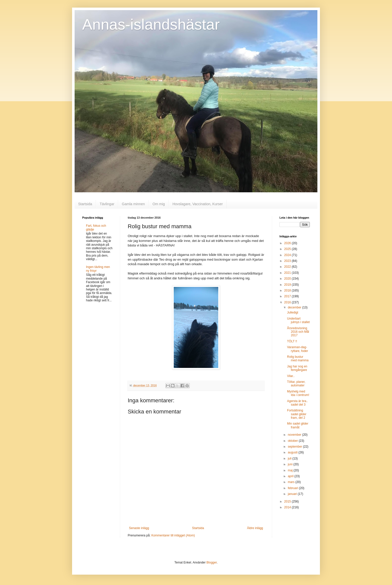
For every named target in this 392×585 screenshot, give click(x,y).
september (295, 447)
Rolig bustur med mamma (298, 359)
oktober (293, 441)
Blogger (212, 562)
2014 (288, 507)
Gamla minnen (133, 204)
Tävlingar (107, 204)
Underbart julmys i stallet (298, 320)
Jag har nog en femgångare (297, 368)
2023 (288, 261)
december (295, 307)
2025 (288, 249)
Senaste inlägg (139, 528)
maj (291, 470)
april (291, 476)
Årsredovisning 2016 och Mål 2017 (298, 332)
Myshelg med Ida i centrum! (298, 393)
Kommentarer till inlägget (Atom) (173, 535)
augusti (293, 452)
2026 (288, 243)
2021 (288, 273)
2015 (288, 502)
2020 (288, 279)
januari (293, 494)
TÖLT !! (292, 341)
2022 (288, 267)
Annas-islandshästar (151, 24)
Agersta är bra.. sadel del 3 (298, 403)
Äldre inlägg (255, 528)
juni (291, 464)
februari (293, 488)
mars (292, 482)
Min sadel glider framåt (298, 425)
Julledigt (293, 312)
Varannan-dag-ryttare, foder (298, 349)
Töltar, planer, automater (296, 384)
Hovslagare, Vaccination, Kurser (198, 204)
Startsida (85, 204)
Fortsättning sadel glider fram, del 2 (297, 414)
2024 (288, 255)
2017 (288, 296)
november (295, 435)
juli (290, 458)
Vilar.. (291, 376)
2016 (288, 302)
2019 (288, 285)
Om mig (159, 204)
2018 (288, 290)
